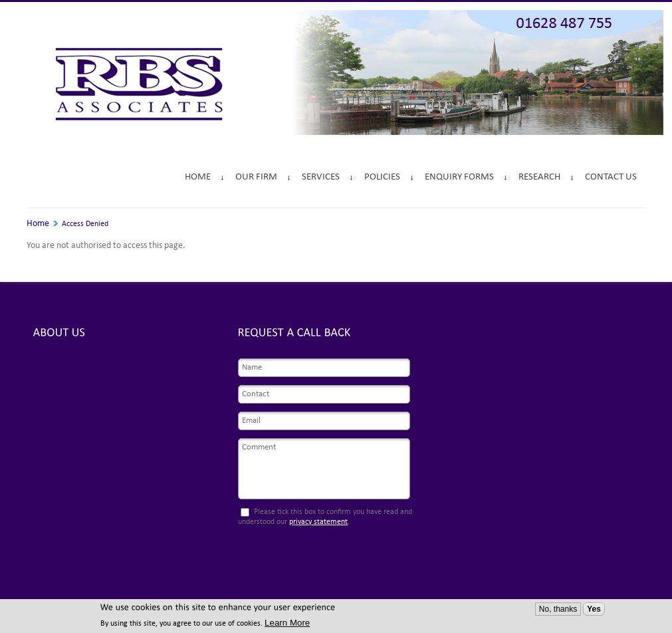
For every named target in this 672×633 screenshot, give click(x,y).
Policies (382, 177)
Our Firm (256, 177)
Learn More (287, 623)
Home (198, 177)
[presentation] (321, 559)
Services (321, 177)
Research (539, 177)
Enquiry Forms (459, 177)
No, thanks (558, 609)
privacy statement (318, 522)
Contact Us (611, 177)
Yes (594, 609)
